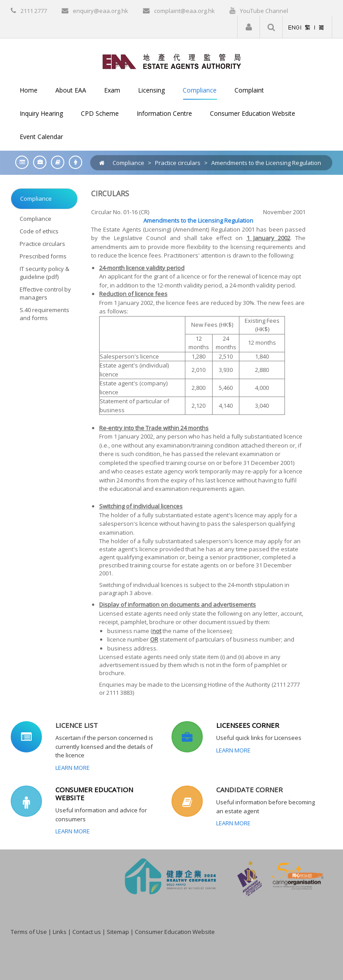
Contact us (87, 932)
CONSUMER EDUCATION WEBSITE (94, 794)
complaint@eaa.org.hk (184, 11)
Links (60, 932)
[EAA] (172, 61)
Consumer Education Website (175, 932)
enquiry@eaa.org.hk (100, 11)
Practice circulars (178, 163)
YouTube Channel (264, 11)
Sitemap (118, 932)
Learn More (73, 768)
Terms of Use (29, 932)
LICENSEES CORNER (248, 725)
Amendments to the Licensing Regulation (266, 163)
